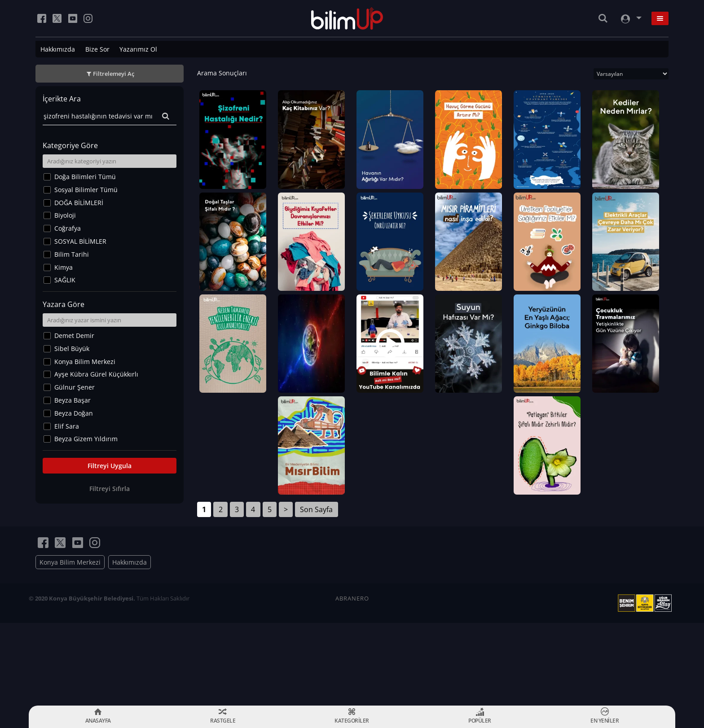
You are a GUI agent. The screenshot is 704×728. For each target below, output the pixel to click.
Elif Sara (67, 426)
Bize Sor (97, 49)
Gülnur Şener (75, 387)
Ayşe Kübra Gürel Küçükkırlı (96, 374)
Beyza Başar (73, 400)
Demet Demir (74, 335)
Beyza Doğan (74, 413)
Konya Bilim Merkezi (85, 362)
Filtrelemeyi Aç (114, 74)
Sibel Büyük (72, 349)
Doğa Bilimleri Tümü (85, 177)
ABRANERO (352, 671)
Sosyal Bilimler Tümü (86, 190)
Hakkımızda (58, 49)
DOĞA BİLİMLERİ (79, 203)
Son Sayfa (316, 583)
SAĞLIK (65, 280)
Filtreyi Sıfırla (110, 489)
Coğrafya (68, 228)
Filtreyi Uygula (110, 466)
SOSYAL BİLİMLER (80, 241)
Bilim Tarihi (72, 254)
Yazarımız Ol (138, 49)
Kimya (64, 267)
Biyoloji (65, 215)
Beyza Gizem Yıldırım (86, 439)
